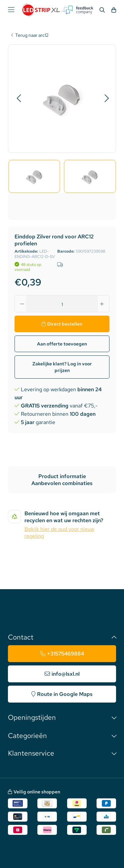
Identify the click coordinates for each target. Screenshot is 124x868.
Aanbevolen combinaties (62, 483)
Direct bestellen (65, 324)
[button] (19, 98)
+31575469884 (65, 654)
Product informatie (62, 476)
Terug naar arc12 (32, 35)
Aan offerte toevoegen (62, 344)
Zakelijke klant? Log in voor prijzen (62, 367)
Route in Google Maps (65, 694)
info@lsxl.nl (66, 674)
